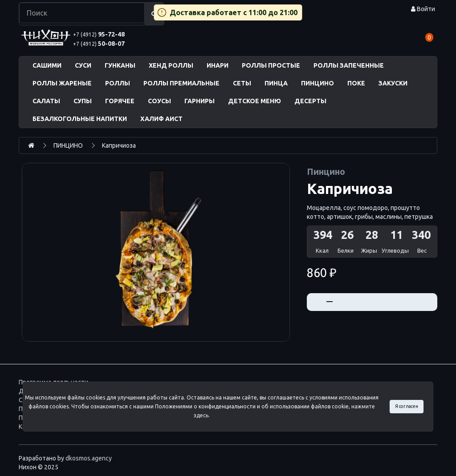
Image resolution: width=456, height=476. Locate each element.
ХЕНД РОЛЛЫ (171, 65)
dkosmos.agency (89, 458)
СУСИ (83, 65)
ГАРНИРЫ (199, 101)
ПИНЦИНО (318, 83)
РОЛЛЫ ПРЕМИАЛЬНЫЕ (181, 83)
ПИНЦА (276, 83)
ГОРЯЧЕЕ (120, 101)
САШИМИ (47, 65)
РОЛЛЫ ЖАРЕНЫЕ (62, 83)
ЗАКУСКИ (393, 83)
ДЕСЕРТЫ (310, 101)
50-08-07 (99, 44)
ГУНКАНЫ (120, 65)
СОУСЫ (159, 101)
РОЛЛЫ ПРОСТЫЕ (271, 65)
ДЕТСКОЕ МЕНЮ (254, 101)
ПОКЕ (356, 83)
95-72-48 (99, 34)
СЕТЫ (242, 83)
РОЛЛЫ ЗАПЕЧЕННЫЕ (349, 65)
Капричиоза (119, 145)
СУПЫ (83, 101)
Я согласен (407, 406)
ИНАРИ (218, 65)
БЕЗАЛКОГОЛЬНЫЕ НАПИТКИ (80, 119)
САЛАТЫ (46, 101)
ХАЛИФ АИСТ (161, 119)
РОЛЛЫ (118, 83)
